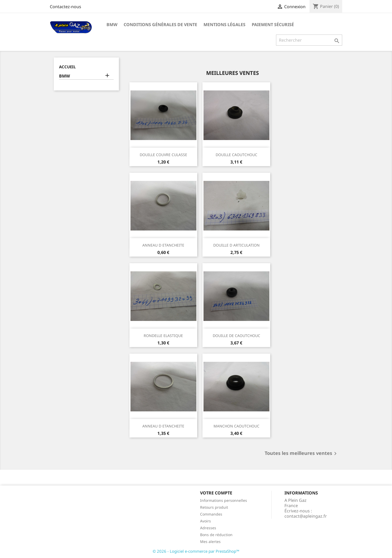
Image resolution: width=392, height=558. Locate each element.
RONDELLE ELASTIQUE (163, 336)
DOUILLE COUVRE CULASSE (163, 155)
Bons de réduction (216, 535)
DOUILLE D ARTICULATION (236, 245)
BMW (112, 25)
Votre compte (216, 493)
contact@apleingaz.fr (306, 516)
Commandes (211, 514)
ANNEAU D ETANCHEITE (163, 245)
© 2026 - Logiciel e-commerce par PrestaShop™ (196, 551)
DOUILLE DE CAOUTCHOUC (236, 336)
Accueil (67, 67)
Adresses (208, 528)
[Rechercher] (309, 40)
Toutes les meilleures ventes (302, 454)
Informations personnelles (224, 500)
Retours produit (214, 507)
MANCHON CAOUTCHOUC (236, 426)
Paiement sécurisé (273, 25)
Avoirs (205, 521)
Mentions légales (224, 25)
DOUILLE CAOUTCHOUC (236, 155)
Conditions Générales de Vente (160, 25)
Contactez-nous (66, 7)
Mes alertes (210, 542)
